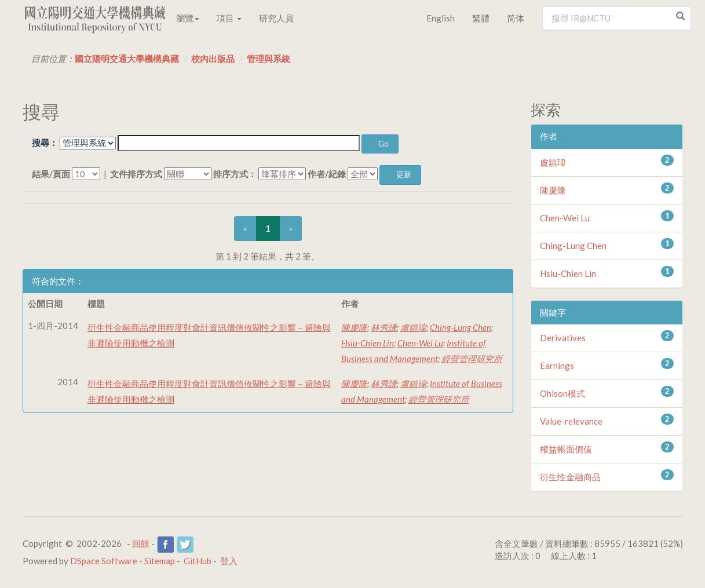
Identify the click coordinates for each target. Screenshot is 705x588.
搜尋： (45, 143)
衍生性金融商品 (570, 477)
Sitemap (160, 561)
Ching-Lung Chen (461, 327)
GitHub (198, 561)
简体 (516, 18)
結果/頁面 (51, 174)
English (441, 18)
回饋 (141, 543)
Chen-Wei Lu (420, 343)
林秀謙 (384, 327)
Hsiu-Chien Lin (368, 343)
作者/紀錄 (327, 174)
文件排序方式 (136, 174)
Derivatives (563, 338)
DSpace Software (104, 561)
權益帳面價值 (566, 449)
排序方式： (235, 174)
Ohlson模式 (562, 393)
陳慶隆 (354, 327)
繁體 (481, 18)
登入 (229, 561)
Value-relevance (571, 421)
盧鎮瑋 (413, 327)
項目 (229, 18)
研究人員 (276, 18)
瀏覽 (188, 18)
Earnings (557, 366)
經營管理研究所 (472, 359)
